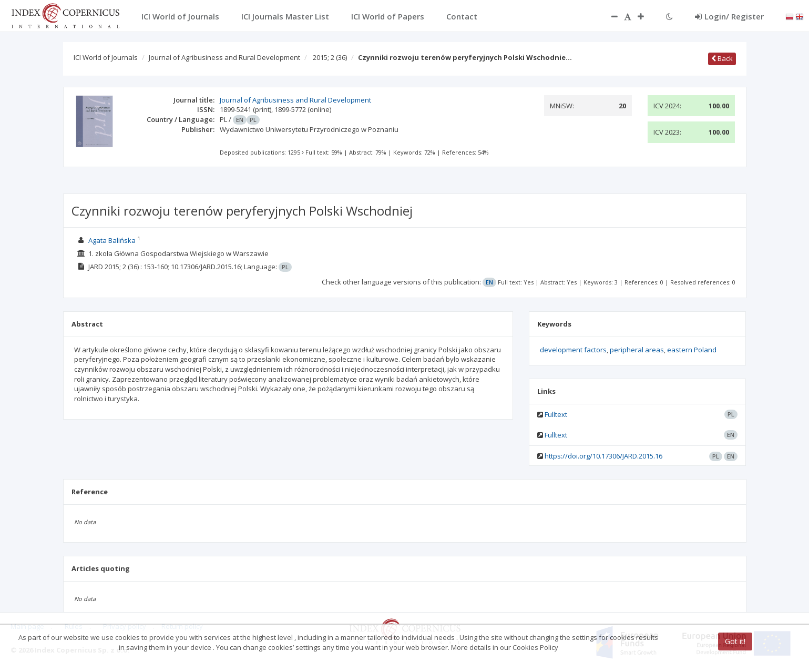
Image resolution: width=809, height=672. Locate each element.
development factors (573, 350)
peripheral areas (637, 350)
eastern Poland (692, 350)
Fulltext (556, 414)
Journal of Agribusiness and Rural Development (224, 57)
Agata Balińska (112, 240)
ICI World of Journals (106, 57)
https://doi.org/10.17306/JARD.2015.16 (603, 456)
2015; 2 (330, 57)
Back (722, 58)
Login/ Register (729, 16)
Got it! (735, 641)
